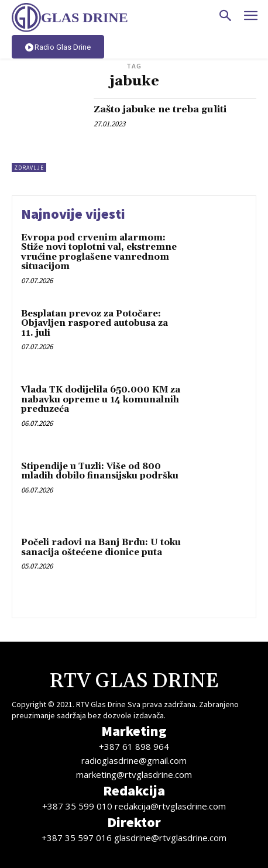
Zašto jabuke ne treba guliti (160, 109)
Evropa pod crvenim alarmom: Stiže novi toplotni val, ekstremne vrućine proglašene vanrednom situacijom (99, 252)
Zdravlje (29, 168)
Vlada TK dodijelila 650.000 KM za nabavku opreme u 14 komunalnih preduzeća (101, 399)
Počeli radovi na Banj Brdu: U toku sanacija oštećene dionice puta (101, 547)
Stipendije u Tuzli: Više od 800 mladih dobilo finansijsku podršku (100, 471)
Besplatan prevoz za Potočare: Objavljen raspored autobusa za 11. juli (95, 323)
